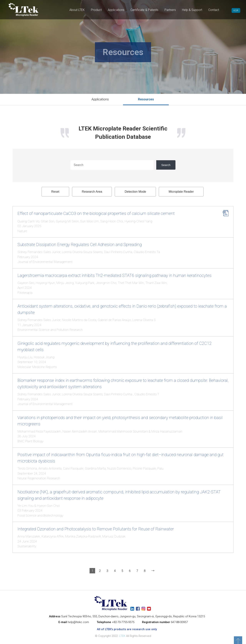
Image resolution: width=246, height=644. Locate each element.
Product (96, 10)
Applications (116, 10)
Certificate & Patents (144, 10)
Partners (170, 10)
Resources (146, 99)
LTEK (122, 636)
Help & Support (192, 10)
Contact (214, 10)
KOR (236, 10)
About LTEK (77, 10)
